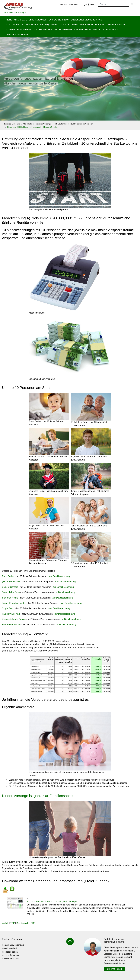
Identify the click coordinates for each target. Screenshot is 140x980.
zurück (5, 923)
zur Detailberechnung (59, 576)
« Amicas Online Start (69, 5)
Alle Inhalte (20, 20)
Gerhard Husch (114, 969)
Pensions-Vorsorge (117, 24)
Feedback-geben (10, 952)
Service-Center (110, 29)
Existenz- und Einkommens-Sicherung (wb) (28, 24)
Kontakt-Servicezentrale (13, 945)
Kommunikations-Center (19, 29)
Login (84, 5)
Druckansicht (23, 923)
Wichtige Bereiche (60, 24)
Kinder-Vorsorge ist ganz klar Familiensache (37, 796)
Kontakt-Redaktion (11, 948)
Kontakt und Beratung (45, 29)
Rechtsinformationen (12, 955)
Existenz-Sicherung (59, 20)
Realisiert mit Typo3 (11, 959)
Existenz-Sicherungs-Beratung (87, 20)
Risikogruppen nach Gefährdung (88, 24)
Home (9, 20)
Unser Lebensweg (38, 20)
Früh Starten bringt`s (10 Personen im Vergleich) (74, 124)
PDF (33, 923)
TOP (12, 923)
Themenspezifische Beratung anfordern (80, 29)
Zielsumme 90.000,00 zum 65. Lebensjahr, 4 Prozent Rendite (32, 127)
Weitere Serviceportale (19, 34)
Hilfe (92, 5)
